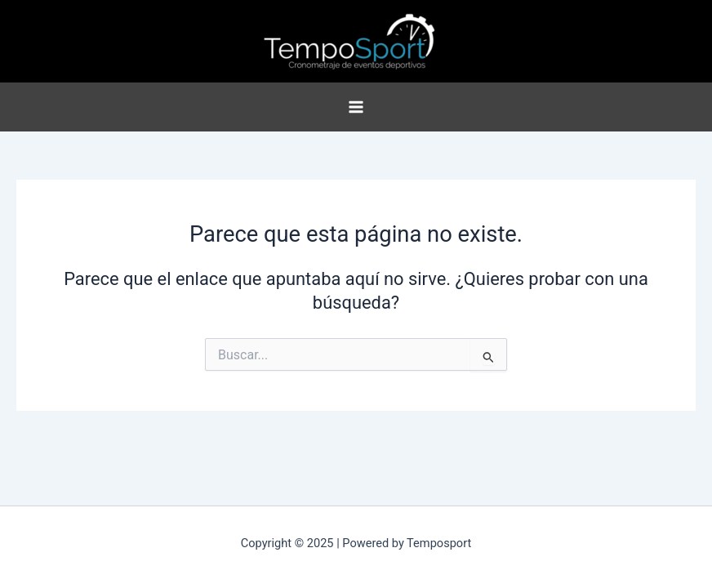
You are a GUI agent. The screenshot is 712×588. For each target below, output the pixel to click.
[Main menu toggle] (356, 107)
